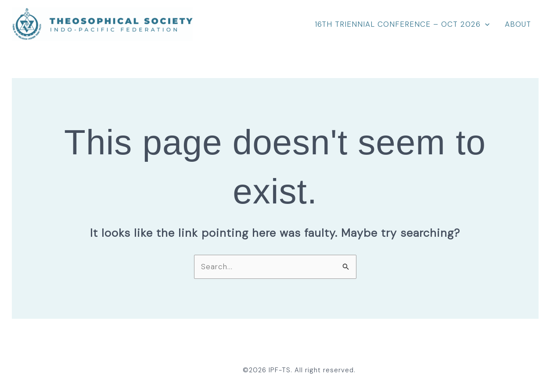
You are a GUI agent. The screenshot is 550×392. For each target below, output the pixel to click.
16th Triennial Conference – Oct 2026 (402, 24)
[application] (485, 24)
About (518, 24)
